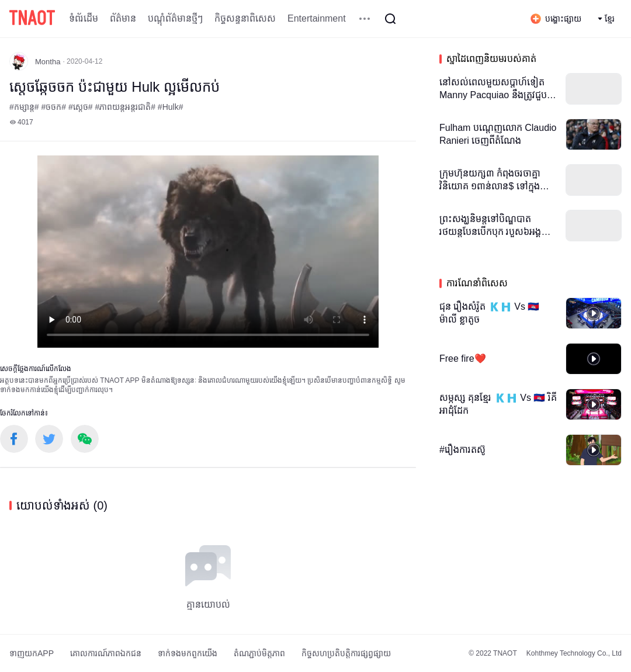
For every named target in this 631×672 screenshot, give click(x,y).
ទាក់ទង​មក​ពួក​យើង (188, 653)
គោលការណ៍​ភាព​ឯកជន (106, 653)
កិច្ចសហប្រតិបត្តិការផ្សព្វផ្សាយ (346, 653)
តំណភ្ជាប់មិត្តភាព (259, 653)
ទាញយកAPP (32, 653)
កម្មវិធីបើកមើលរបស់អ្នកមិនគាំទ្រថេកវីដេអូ (208, 252)
